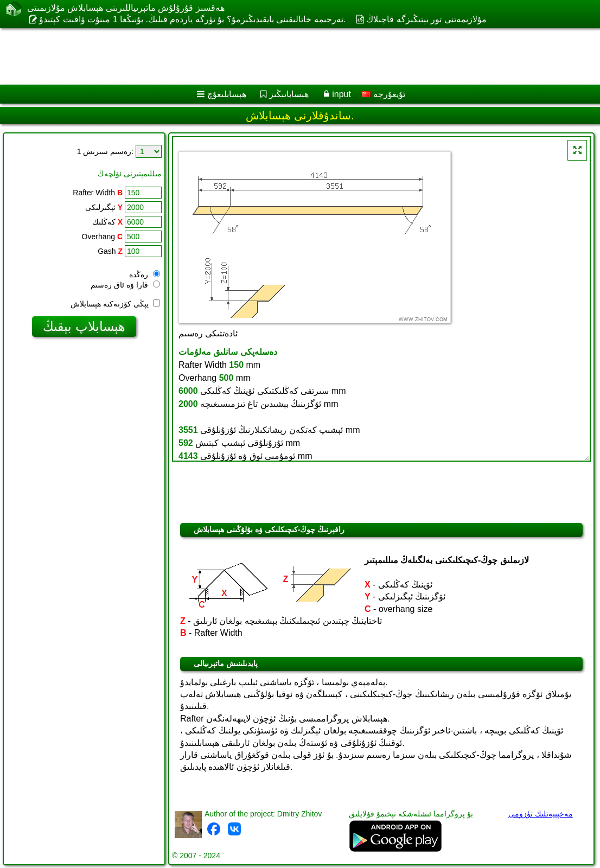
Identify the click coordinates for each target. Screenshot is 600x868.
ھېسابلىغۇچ (227, 94)
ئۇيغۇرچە (383, 94)
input (342, 94)
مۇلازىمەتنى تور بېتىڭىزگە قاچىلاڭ (426, 19)
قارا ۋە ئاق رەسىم (125, 285)
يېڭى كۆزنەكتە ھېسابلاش (115, 304)
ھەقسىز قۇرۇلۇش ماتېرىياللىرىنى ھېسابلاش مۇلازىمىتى (126, 8)
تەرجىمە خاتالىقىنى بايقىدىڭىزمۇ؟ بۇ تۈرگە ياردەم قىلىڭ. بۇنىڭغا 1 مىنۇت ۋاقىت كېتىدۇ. (192, 19)
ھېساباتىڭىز (289, 94)
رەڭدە (145, 275)
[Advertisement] (289, 56)
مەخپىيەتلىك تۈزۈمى (541, 814)
